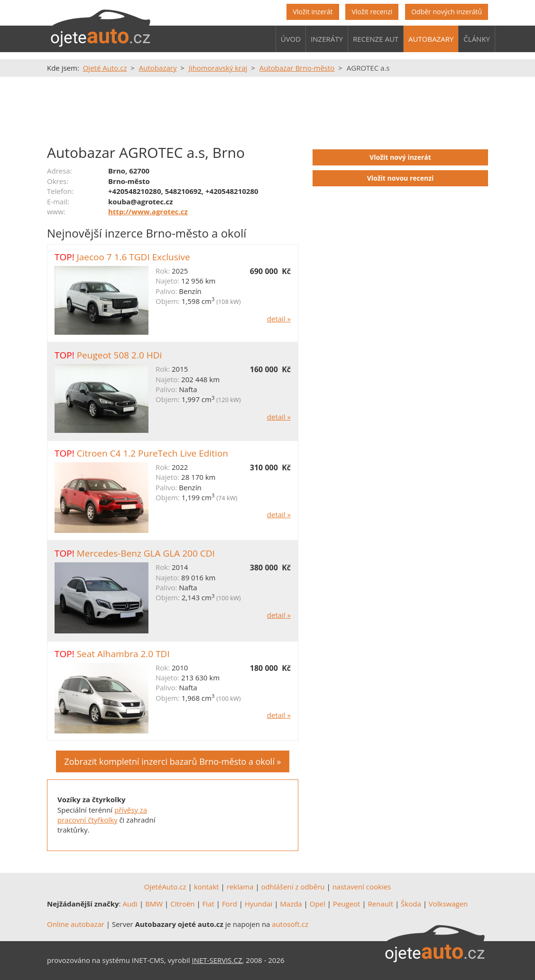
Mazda (291, 904)
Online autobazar (76, 924)
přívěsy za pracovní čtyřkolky (102, 815)
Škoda (411, 904)
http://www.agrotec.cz (148, 211)
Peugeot (347, 904)
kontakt (207, 887)
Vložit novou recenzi (401, 178)
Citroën (182, 904)
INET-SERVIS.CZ (217, 960)
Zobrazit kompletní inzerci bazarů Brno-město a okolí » (172, 761)
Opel (318, 904)
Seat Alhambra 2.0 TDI (123, 654)
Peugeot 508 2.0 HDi (120, 355)
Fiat (208, 904)
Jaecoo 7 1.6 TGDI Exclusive (134, 257)
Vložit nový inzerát (400, 157)
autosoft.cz (290, 924)
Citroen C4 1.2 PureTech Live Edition (152, 453)
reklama (240, 887)
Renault (381, 904)
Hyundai (258, 904)
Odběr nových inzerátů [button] (447, 12)
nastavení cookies (362, 887)
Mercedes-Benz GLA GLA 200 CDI (146, 553)
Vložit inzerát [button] (313, 12)
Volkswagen (448, 904)
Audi (130, 904)
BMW (154, 904)
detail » (279, 319)
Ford (230, 904)
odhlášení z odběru (293, 887)
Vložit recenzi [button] (372, 12)
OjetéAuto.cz (165, 887)
